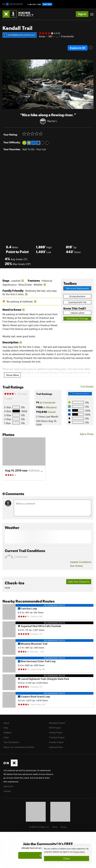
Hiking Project (56, 732)
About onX (8, 786)
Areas (42, 36)
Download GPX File (77, 302)
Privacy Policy (79, 852)
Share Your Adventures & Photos (19, 747)
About (6, 723)
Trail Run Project (57, 737)
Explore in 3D (78, 48)
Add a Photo (87, 434)
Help (6, 728)
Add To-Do (28, 149)
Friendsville (67, 36)
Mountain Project (57, 723)
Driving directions (77, 296)
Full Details (87, 386)
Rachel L (52, 121)
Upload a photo (77, 313)
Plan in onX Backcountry (77, 288)
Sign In (82, 14)
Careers (7, 791)
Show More (12, 375)
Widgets (7, 732)
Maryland (51, 407)
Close (67, 858)
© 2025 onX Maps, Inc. (39, 827)
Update (81, 562)
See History (76, 566)
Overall (52, 412)
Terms (55, 827)
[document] (67, 854)
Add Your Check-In (79, 582)
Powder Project (56, 742)
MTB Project (55, 728)
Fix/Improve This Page (77, 319)
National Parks (56, 747)
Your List (41, 149)
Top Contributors (11, 742)
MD (50, 36)
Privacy (64, 827)
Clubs (6, 737)
